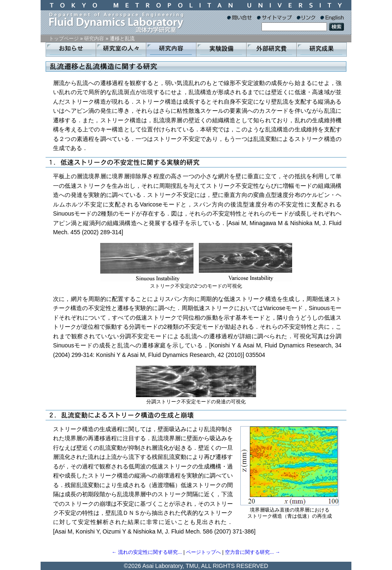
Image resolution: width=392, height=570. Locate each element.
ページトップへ (203, 552)
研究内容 (94, 39)
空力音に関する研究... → (253, 552)
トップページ (64, 39)
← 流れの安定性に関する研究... (147, 552)
